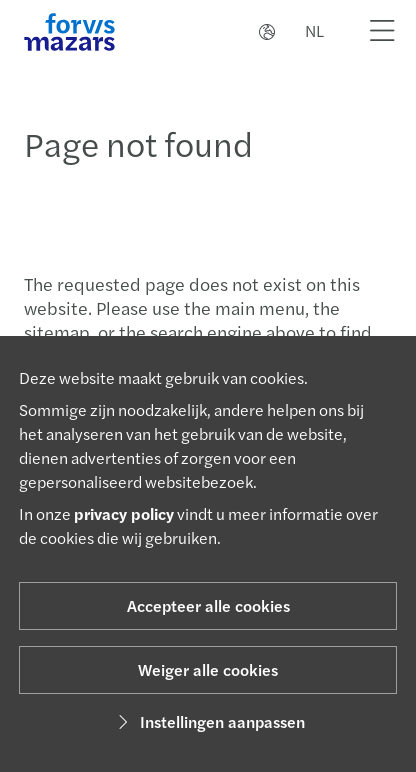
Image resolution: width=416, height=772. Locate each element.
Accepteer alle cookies (208, 605)
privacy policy (124, 513)
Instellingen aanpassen (208, 721)
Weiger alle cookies (208, 669)
